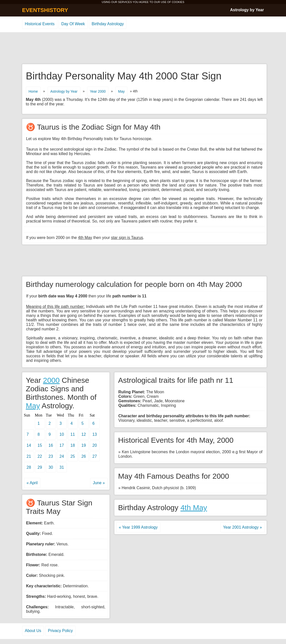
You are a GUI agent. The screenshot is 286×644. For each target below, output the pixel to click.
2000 (51, 380)
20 (95, 445)
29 (40, 467)
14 (29, 445)
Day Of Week (73, 24)
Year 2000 (98, 91)
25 (73, 456)
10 (62, 434)
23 (51, 456)
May (121, 91)
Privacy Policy (60, 631)
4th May (194, 508)
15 (40, 445)
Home (33, 91)
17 (62, 445)
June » (99, 483)
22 (40, 456)
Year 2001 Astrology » (243, 527)
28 (29, 467)
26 (84, 456)
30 (51, 467)
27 (95, 456)
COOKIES (178, 2)
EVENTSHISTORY (45, 10)
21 (29, 456)
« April (32, 483)
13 (95, 434)
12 (84, 434)
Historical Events (40, 24)
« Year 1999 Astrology (138, 527)
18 (73, 445)
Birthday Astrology (108, 24)
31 (62, 467)
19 (84, 445)
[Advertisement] (143, 48)
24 (62, 456)
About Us (33, 631)
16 (51, 445)
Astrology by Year (247, 10)
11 (73, 434)
